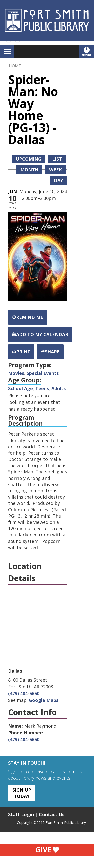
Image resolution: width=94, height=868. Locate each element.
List (57, 159)
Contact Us (52, 814)
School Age (20, 388)
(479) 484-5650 (24, 693)
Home (15, 66)
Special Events (43, 373)
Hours (88, 51)
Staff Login (21, 814)
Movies (16, 373)
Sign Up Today (22, 793)
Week (56, 170)
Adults (59, 388)
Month (29, 170)
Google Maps (44, 700)
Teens (42, 388)
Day (59, 180)
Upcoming (28, 159)
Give (47, 850)
